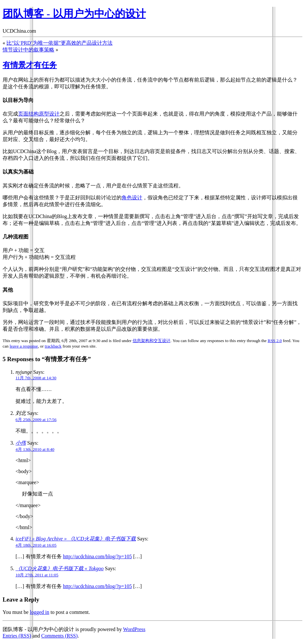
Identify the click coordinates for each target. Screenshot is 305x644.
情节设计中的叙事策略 (28, 50)
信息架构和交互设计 (152, 341)
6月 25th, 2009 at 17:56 (36, 420)
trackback (53, 346)
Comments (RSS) (60, 636)
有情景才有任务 (30, 65)
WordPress (134, 629)
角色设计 (132, 198)
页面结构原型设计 (39, 114)
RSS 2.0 (275, 341)
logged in (39, 612)
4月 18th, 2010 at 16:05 (36, 545)
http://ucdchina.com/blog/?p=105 (98, 556)
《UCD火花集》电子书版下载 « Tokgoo (60, 568)
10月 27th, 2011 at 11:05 (37, 575)
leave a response (24, 346)
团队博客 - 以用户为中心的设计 (74, 14)
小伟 (21, 443)
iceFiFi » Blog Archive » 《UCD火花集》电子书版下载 (76, 539)
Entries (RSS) (17, 636)
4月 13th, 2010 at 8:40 (35, 449)
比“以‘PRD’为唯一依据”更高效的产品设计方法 (60, 43)
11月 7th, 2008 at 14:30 (36, 378)
